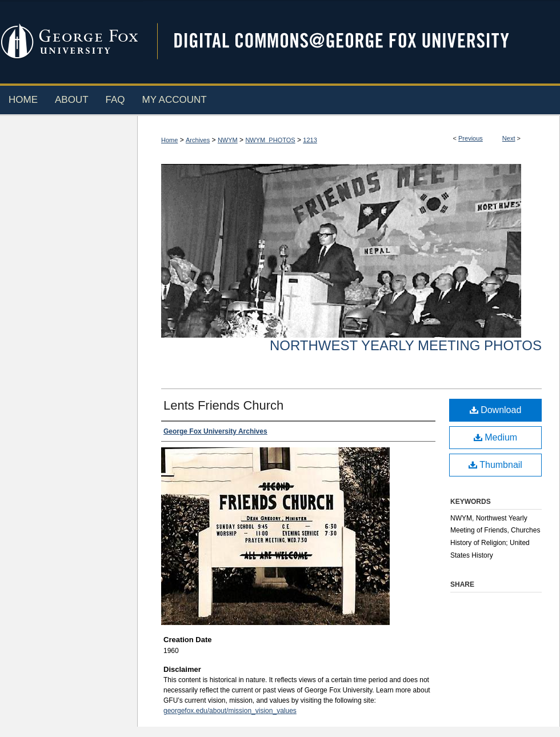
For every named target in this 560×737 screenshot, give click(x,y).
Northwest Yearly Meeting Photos (406, 345)
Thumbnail (495, 465)
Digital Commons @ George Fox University (351, 41)
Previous (471, 138)
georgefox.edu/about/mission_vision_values (230, 711)
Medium (495, 437)
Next (509, 138)
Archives (198, 140)
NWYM (228, 140)
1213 (310, 140)
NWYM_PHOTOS (270, 140)
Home (169, 140)
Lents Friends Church (223, 405)
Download (496, 410)
